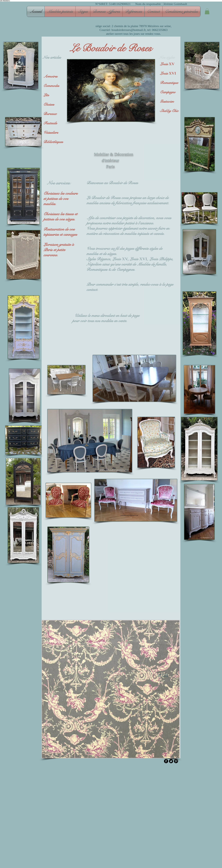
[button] (60, 11)
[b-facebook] (166, 761)
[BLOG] (163, 675)
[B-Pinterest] (176, 761)
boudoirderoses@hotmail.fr (129, 30)
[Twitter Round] (171, 761)
